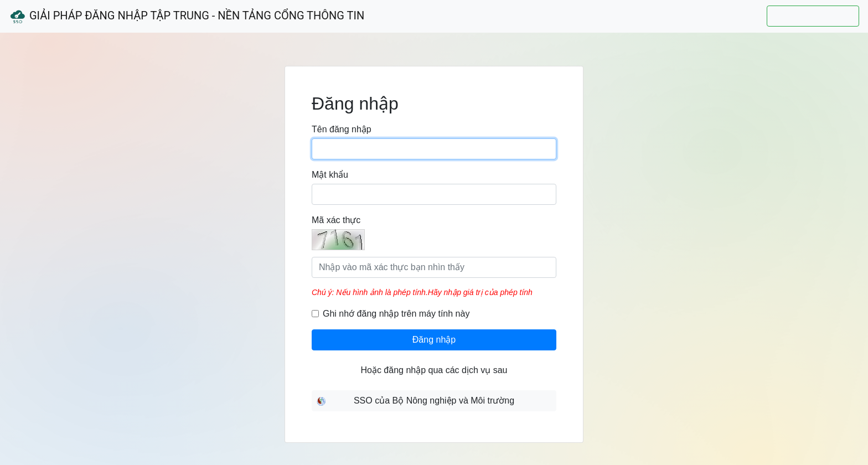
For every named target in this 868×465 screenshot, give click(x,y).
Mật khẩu (330, 175)
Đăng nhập (434, 340)
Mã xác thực (336, 220)
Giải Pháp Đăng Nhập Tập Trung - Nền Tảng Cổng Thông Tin (187, 17)
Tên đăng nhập (342, 129)
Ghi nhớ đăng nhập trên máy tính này (396, 314)
